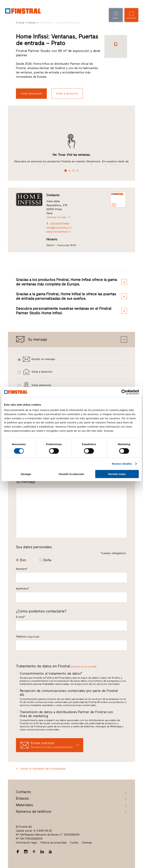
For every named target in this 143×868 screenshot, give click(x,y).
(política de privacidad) (84, 667)
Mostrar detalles (122, 464)
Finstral (20, 23)
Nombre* (22, 569)
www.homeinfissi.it (58, 232)
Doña (47, 560)
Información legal (26, 842)
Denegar (26, 474)
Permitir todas (117, 474)
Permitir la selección (72, 474)
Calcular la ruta (58, 217)
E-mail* (21, 617)
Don (23, 560)
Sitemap (87, 842)
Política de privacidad (53, 842)
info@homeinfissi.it (59, 228)
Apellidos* (23, 589)
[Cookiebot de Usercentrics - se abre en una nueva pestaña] (124, 392)
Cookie (74, 842)
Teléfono (28, 637)
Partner (32, 23)
